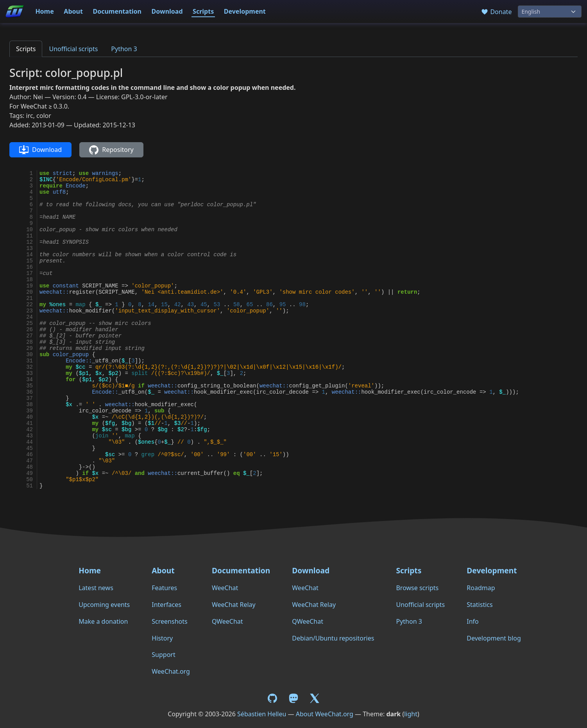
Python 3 (124, 49)
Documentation (117, 11)
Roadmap (481, 588)
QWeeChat (227, 621)
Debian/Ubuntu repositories (333, 638)
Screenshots (169, 621)
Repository (111, 150)
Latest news (96, 588)
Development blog (494, 638)
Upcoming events (104, 605)
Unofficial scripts (73, 49)
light (411, 714)
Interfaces (166, 605)
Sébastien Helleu (262, 714)
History (162, 638)
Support (163, 655)
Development (245, 11)
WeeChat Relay (234, 605)
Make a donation (103, 621)
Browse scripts (417, 588)
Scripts (203, 11)
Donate (496, 12)
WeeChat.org (171, 671)
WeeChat (225, 588)
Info (473, 621)
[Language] (550, 12)
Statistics (480, 605)
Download (167, 11)
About (73, 11)
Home (44, 11)
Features (164, 588)
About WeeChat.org (325, 714)
